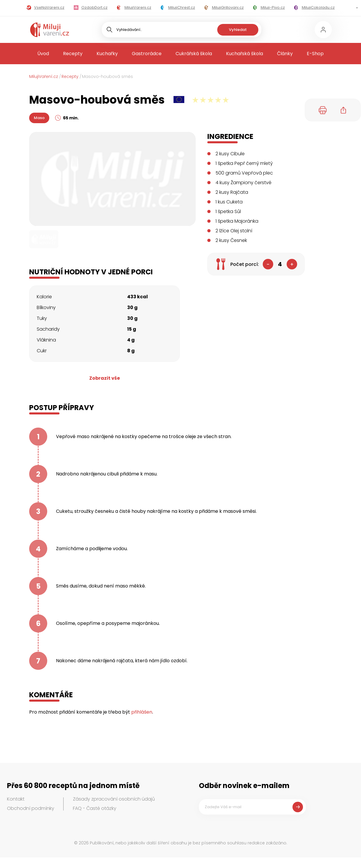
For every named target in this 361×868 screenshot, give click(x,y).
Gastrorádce (147, 54)
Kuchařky (107, 54)
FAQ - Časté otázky (95, 808)
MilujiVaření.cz (44, 76)
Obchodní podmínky (31, 808)
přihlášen (142, 712)
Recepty (73, 54)
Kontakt (16, 799)
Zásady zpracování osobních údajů (114, 799)
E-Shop (315, 54)
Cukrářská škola (194, 54)
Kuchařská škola (245, 54)
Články (285, 54)
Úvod (43, 54)
